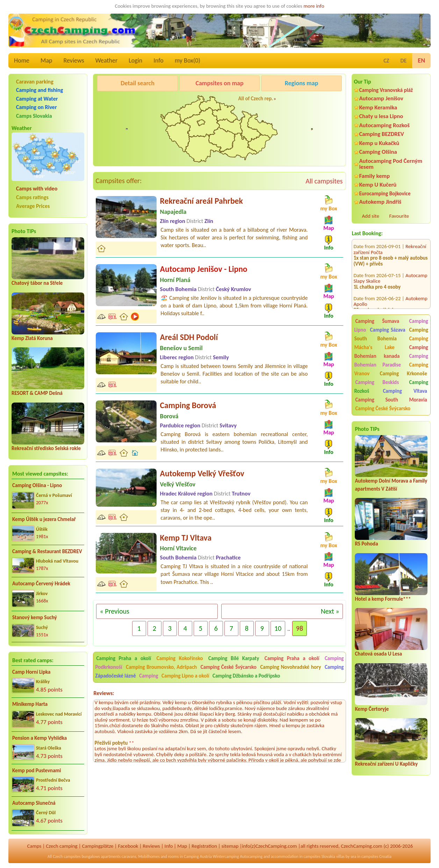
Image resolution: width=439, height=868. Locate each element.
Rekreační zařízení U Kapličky (386, 764)
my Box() (188, 60)
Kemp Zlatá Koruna (32, 338)
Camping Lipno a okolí (185, 676)
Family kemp (374, 176)
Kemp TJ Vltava (186, 538)
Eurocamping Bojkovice (385, 193)
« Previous (115, 611)
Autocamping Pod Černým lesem (391, 164)
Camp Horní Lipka (31, 672)
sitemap (230, 846)
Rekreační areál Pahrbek (201, 201)
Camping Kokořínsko (180, 658)
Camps (34, 846)
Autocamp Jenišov (381, 98)
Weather (106, 60)
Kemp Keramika (378, 107)
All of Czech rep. (256, 99)
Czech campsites (67, 856)
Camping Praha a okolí (124, 658)
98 (300, 628)
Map (46, 60)
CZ (386, 61)
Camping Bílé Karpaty (234, 658)
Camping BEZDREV (381, 134)
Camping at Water (37, 99)
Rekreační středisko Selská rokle (46, 448)
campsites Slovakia (319, 856)
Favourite (399, 216)
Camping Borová (188, 405)
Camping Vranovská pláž (386, 90)
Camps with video (37, 189)
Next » (330, 611)
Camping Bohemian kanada (391, 352)
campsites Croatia (376, 856)
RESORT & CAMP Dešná (37, 393)
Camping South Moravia (391, 400)
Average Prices (33, 206)
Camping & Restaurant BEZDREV (47, 551)
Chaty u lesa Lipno (381, 116)
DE (403, 61)
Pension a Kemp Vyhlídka (39, 738)
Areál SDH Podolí (189, 337)
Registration (204, 846)
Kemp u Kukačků (379, 143)
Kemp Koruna (299, 101)
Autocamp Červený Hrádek (41, 584)
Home (22, 60)
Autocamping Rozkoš (384, 125)
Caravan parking (35, 82)
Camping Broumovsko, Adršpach (161, 667)
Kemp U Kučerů (378, 185)
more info (314, 6)
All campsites (324, 181)
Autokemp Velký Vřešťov (202, 473)
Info (159, 60)
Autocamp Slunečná (34, 803)
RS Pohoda (366, 544)
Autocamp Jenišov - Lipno (204, 269)
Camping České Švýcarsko (383, 408)
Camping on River (37, 107)
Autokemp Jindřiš (380, 202)
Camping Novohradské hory (290, 667)
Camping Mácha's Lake (391, 343)
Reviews (74, 60)
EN (421, 60)
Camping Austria (198, 856)
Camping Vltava (405, 391)
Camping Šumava (377, 321)
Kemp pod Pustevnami (37, 771)
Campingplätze (98, 846)
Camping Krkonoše (404, 374)
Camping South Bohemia (391, 334)
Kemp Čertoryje (372, 709)
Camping (149, 676)
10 (278, 628)
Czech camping (62, 846)
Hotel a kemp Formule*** (383, 599)
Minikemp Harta (30, 704)
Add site (370, 216)
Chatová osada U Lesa (378, 654)
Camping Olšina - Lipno (37, 485)
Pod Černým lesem (119, 101)
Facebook (128, 846)
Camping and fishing (39, 90)
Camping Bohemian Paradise (391, 360)
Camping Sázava (388, 330)
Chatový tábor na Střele (37, 283)
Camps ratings (32, 197)
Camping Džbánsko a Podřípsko (246, 676)
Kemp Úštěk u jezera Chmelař (44, 519)
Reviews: (104, 693)
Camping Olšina (378, 152)
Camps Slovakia (34, 116)
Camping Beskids (377, 382)
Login (135, 60)
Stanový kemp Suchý (35, 617)
